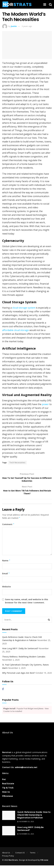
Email (6, 576)
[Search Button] (49, 622)
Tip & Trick (8, 790)
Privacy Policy (8, 858)
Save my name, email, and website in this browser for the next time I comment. (27, 604)
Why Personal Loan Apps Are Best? (19, 675)
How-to (6, 794)
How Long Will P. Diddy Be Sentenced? (20, 651)
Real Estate (8, 786)
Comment (8, 527)
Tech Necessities (17, 463)
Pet (4, 782)
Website (6, 589)
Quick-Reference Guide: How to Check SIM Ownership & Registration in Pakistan (34, 817)
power (45, 404)
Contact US (20, 855)
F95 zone (44, 862)
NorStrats (13, 862)
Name (6, 563)
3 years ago (27, 26)
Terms (33, 855)
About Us (6, 855)
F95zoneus (8, 799)
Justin (14, 26)
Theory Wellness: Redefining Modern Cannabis (24, 659)
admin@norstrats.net (26, 770)
